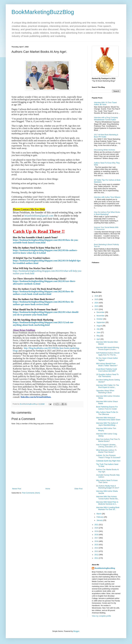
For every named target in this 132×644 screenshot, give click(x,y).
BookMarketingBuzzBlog (43, 12)
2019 (97, 531)
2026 (97, 296)
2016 (97, 541)
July (98, 329)
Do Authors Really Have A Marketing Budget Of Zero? (108, 487)
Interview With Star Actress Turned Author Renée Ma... (108, 498)
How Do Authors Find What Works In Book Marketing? (107, 213)
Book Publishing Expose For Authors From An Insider (107, 408)
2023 (97, 306)
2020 (97, 528)
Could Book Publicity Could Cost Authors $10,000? (107, 370)
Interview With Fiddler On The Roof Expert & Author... (108, 386)
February (100, 517)
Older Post (78, 489)
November (101, 316)
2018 (97, 535)
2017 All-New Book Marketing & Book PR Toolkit (106, 136)
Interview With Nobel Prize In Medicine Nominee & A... (107, 503)
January (100, 520)
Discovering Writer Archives (104, 150)
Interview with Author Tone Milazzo (107, 197)
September (101, 322)
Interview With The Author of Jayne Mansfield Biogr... (107, 424)
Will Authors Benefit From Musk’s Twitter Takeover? (107, 365)
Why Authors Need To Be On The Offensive (107, 413)
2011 (97, 558)
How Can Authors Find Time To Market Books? (108, 440)
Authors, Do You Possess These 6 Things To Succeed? (108, 456)
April (98, 339)
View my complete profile (101, 616)
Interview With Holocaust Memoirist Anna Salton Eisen (108, 419)
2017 (97, 538)
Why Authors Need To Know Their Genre (107, 481)
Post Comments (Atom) (31, 493)
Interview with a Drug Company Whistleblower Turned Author (106, 119)
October (100, 319)
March (99, 514)
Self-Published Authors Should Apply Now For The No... (108, 354)
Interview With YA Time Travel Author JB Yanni (105, 104)
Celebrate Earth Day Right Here (108, 461)
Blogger (76, 631)
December (101, 312)
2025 (97, 299)
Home (48, 489)
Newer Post (17, 489)
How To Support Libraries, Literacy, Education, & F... (107, 446)
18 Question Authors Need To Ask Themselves (107, 375)
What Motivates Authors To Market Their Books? (106, 451)
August (100, 326)
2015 (97, 545)
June (99, 332)
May (98, 336)
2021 (97, 525)
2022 (97, 309)
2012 (97, 555)
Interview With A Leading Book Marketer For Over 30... (108, 508)
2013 (97, 551)
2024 (97, 303)
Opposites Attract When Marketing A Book (105, 392)
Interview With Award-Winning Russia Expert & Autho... (108, 348)
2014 (97, 548)
